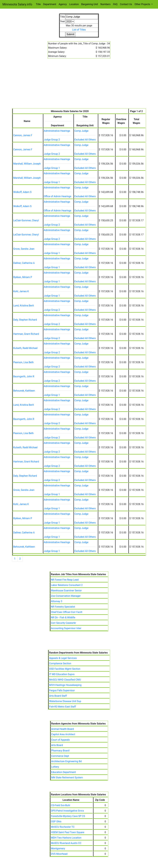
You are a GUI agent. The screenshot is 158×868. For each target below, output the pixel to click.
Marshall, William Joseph (27, 164)
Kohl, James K (21, 291)
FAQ (115, 4)
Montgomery (58, 848)
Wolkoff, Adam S (22, 192)
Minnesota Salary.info (17, 4)
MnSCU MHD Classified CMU (65, 680)
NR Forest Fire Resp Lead (65, 580)
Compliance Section (60, 663)
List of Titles (79, 30)
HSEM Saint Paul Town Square (68, 832)
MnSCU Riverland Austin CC (66, 843)
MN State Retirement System (67, 778)
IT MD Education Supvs (62, 674)
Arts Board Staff (58, 696)
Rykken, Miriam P (23, 277)
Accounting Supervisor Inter (66, 628)
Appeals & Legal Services (63, 658)
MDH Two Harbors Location (66, 838)
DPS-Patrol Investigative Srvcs (67, 811)
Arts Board (57, 745)
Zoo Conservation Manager (66, 596)
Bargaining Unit (90, 4)
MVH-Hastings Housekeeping (65, 685)
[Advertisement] (79, 85)
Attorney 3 (57, 601)
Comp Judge (81, 131)
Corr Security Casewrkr (63, 623)
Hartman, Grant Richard (26, 334)
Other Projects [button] (143, 4)
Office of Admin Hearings (58, 196)
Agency (63, 4)
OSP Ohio (56, 822)
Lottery (55, 767)
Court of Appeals (60, 740)
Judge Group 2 (52, 140)
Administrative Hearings (57, 131)
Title (38, 4)
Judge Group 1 (52, 168)
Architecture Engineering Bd (66, 761)
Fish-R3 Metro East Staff (63, 707)
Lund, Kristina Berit (24, 306)
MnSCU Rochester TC (63, 827)
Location (74, 4)
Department (50, 4)
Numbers (105, 4)
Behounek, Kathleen (24, 391)
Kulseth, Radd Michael (25, 348)
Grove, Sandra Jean (24, 249)
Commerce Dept (60, 756)
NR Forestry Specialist (63, 607)
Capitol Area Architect (63, 734)
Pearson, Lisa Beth (23, 362)
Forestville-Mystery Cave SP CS (68, 816)
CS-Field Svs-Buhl (60, 805)
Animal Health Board (62, 729)
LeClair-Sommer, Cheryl (26, 220)
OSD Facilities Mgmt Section (65, 669)
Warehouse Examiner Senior (66, 591)
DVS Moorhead (59, 854)
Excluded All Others (85, 140)
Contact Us (126, 4)
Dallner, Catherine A (24, 263)
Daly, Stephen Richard (25, 320)
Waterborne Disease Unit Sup (65, 701)
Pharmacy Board (60, 751)
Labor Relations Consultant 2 (67, 585)
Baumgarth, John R (24, 376)
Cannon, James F (23, 135)
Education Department (63, 772)
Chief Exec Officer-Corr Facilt (67, 612)
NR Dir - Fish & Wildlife (63, 617)
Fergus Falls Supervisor (62, 690)
